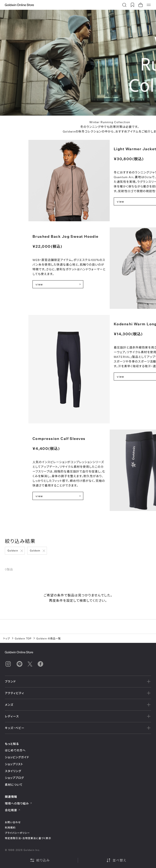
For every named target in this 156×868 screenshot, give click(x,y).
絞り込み (40, 860)
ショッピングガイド (17, 757)
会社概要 (13, 810)
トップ (7, 638)
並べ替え (116, 860)
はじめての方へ (15, 750)
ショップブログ (14, 778)
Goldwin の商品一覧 (49, 638)
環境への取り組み (18, 803)
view (39, 284)
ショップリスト (14, 764)
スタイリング (13, 771)
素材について (14, 785)
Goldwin (13, 550)
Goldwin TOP (23, 638)
